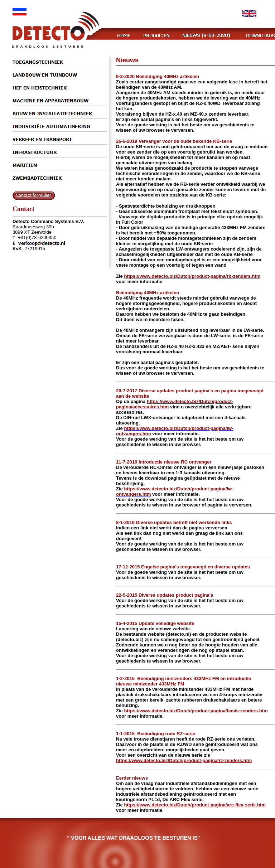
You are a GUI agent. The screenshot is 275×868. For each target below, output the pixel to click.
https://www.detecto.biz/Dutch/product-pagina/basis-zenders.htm (196, 711)
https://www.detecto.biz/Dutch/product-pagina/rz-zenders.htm (184, 760)
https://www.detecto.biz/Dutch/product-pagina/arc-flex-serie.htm (195, 805)
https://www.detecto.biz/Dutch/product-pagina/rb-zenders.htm (192, 276)
